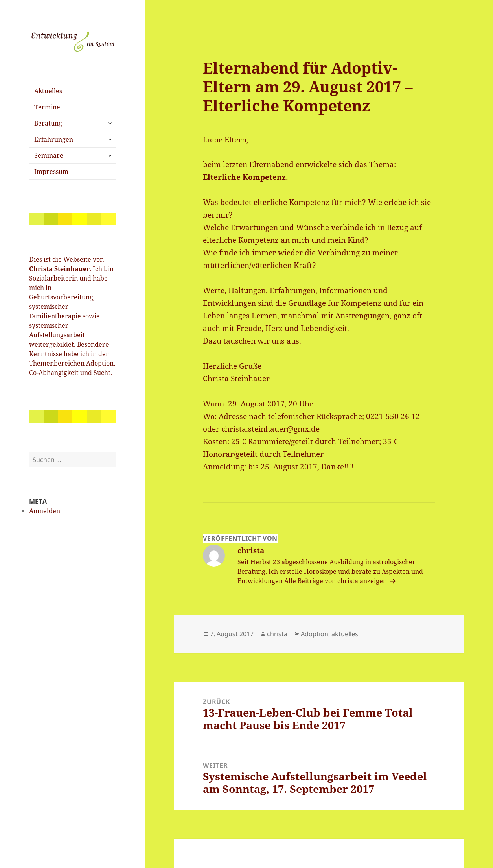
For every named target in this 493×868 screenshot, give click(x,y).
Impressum (51, 172)
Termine (47, 107)
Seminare (49, 155)
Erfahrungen (54, 139)
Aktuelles (48, 91)
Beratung (48, 123)
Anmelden (45, 511)
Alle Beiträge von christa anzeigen (336, 581)
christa (277, 634)
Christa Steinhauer (59, 269)
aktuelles (345, 634)
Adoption (315, 634)
